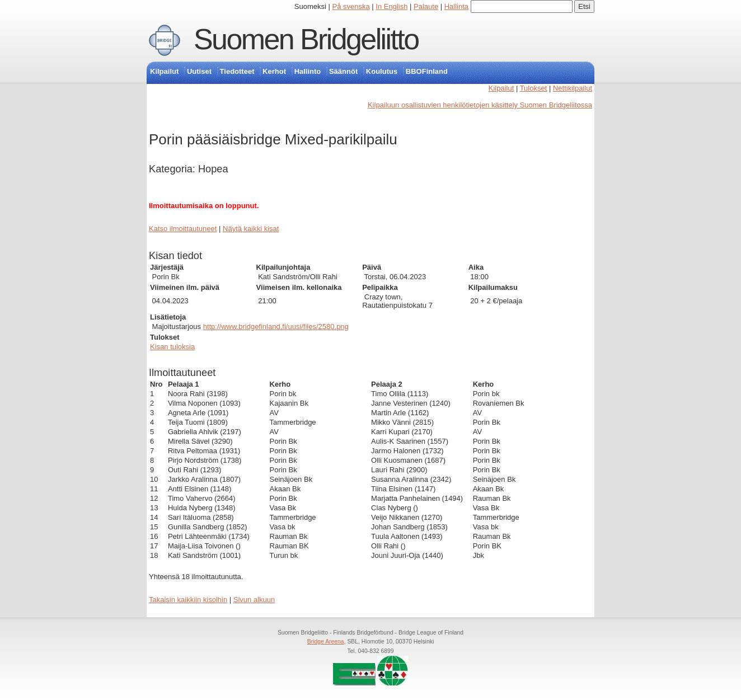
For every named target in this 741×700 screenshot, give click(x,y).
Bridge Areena (326, 642)
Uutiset (199, 71)
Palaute (426, 6)
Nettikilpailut (573, 88)
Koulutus (382, 71)
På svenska (351, 6)
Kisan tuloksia (172, 347)
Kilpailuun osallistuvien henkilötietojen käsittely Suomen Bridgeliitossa (480, 105)
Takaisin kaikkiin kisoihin (188, 600)
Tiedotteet (237, 71)
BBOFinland (427, 71)
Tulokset (534, 88)
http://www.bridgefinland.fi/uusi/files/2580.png (276, 326)
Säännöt (343, 71)
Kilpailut (164, 71)
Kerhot (274, 71)
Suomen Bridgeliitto (306, 39)
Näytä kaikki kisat (251, 229)
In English (391, 6)
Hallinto (308, 71)
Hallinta (456, 6)
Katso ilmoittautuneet (183, 229)
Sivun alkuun (254, 600)
